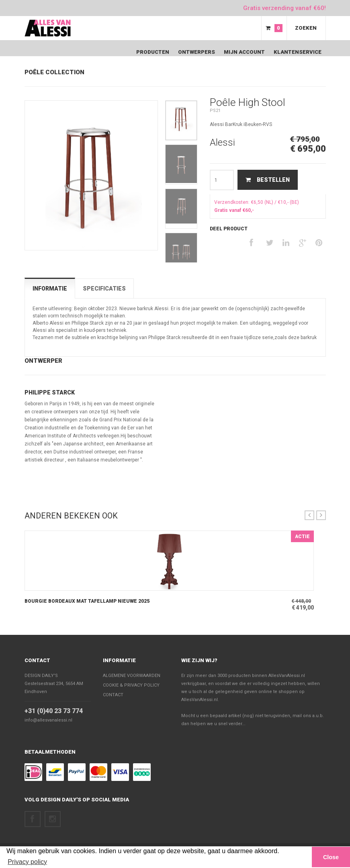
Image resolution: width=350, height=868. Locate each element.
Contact (37, 660)
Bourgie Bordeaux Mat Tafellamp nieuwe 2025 (87, 601)
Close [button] (331, 857)
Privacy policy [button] (27, 862)
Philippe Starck (50, 392)
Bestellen (268, 180)
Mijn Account (244, 52)
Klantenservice (298, 52)
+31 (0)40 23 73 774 (54, 711)
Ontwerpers (196, 52)
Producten (153, 52)
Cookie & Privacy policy (131, 685)
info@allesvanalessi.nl (48, 720)
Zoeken (306, 28)
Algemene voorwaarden (132, 676)
